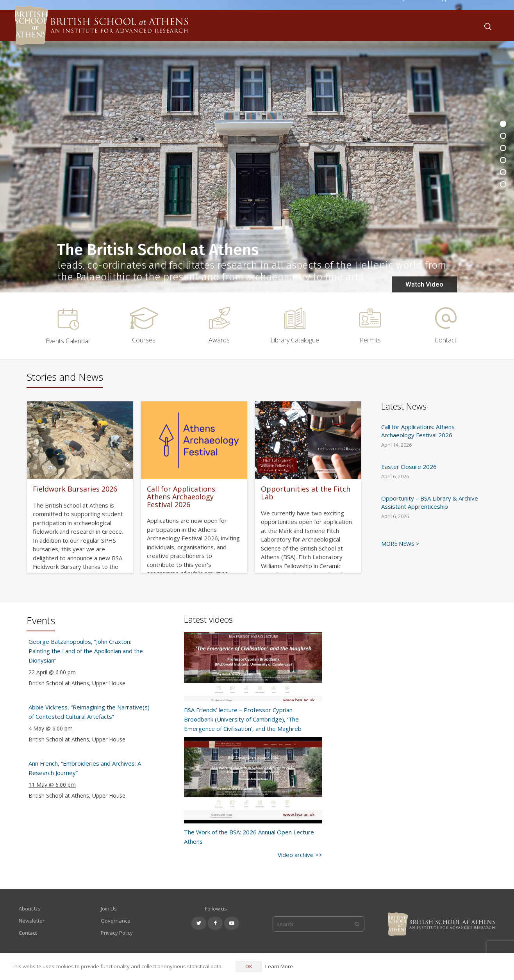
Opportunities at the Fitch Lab (306, 493)
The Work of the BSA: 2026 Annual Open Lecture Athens (249, 837)
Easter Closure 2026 (409, 467)
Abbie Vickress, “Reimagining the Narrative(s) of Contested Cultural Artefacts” (89, 712)
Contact (446, 340)
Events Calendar (68, 341)
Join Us (109, 909)
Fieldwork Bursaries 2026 (75, 489)
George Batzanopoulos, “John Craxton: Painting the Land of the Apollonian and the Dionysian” (86, 651)
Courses (144, 340)
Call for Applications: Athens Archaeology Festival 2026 (182, 497)
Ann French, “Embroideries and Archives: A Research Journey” (85, 768)
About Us (29, 909)
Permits (370, 340)
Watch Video (424, 284)
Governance (116, 921)
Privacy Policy (117, 933)
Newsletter (32, 921)
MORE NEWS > (400, 544)
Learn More (279, 966)
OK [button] (249, 966)
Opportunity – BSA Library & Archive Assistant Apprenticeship (430, 502)
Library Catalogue (295, 340)
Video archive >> (300, 855)
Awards (219, 340)
